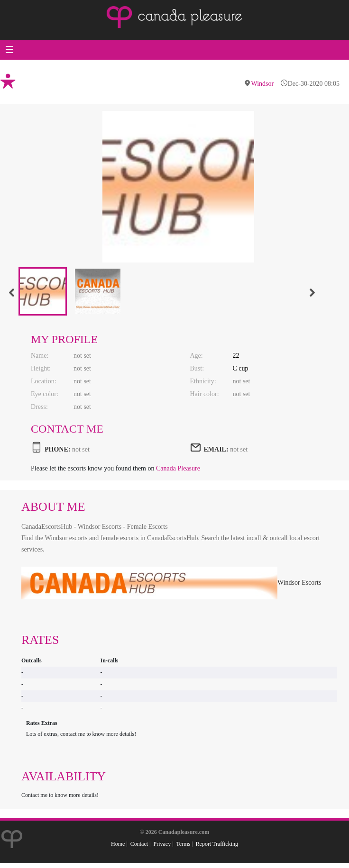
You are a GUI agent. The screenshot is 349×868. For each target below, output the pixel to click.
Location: (44, 381)
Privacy (162, 844)
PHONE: (57, 449)
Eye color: (45, 394)
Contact (139, 844)
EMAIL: (216, 449)
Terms (183, 844)
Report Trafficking (217, 844)
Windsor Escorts (171, 583)
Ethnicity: (203, 381)
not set (239, 449)
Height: (41, 368)
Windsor (263, 84)
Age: (197, 356)
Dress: (39, 407)
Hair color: (205, 394)
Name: (40, 356)
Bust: (197, 368)
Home (118, 844)
